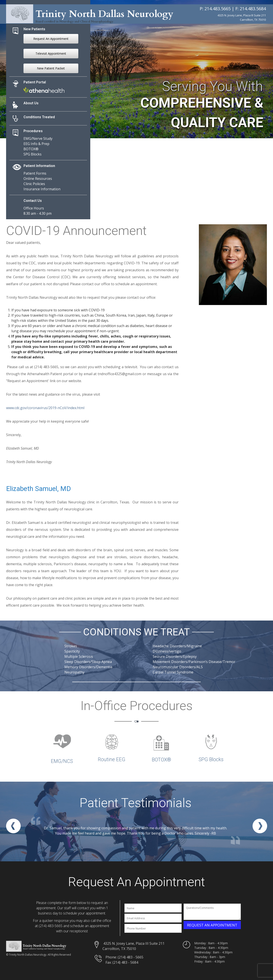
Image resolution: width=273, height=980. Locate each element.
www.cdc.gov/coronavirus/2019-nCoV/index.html (45, 408)
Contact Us (33, 201)
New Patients (34, 29)
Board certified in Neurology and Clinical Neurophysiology (74, 21)
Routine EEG (112, 760)
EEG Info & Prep (36, 144)
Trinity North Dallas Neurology (102, 14)
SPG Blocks (33, 154)
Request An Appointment (51, 39)
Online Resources (38, 179)
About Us (31, 103)
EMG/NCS (62, 761)
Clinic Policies (34, 184)
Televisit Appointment (51, 53)
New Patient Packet (51, 68)
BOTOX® (31, 149)
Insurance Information (42, 189)
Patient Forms (35, 173)
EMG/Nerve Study (38, 138)
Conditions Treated (39, 117)
